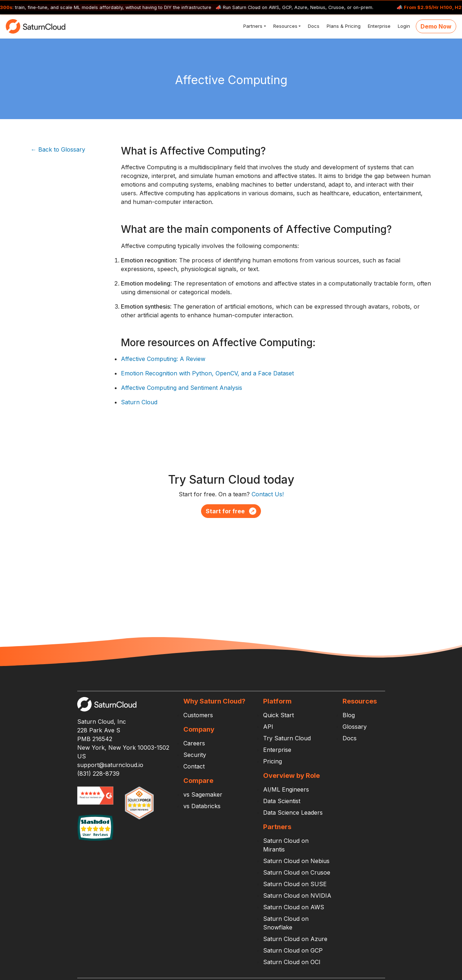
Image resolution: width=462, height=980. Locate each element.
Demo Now (436, 26)
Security (195, 755)
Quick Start (278, 715)
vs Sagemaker (203, 794)
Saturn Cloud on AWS (294, 907)
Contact (194, 766)
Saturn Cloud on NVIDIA (297, 896)
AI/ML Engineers (286, 789)
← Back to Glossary (58, 149)
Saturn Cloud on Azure (295, 939)
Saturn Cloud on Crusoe (297, 872)
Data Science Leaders (293, 813)
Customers (198, 715)
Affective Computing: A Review (163, 359)
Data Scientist (282, 801)
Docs (313, 26)
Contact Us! (268, 494)
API (268, 727)
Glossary (355, 727)
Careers (194, 743)
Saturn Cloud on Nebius (296, 861)
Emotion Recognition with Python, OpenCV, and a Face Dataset (207, 373)
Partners (252, 26)
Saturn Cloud (139, 402)
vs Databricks (202, 806)
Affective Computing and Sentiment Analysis (182, 388)
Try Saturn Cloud (287, 738)
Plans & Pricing (343, 26)
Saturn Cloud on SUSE (295, 884)
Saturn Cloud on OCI (292, 962)
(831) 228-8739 (98, 774)
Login (403, 26)
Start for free (231, 511)
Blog (349, 715)
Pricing (273, 761)
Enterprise (378, 26)
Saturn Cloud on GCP (293, 950)
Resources (285, 26)
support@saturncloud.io (110, 765)
